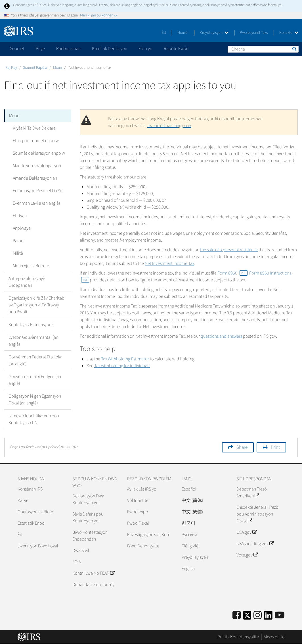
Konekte (289, 33)
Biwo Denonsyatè (143, 546)
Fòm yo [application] (145, 49)
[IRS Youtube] (280, 615)
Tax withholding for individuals (122, 366)
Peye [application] (40, 49)
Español (189, 489)
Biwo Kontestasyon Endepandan (90, 536)
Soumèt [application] (17, 49)
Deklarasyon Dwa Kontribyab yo (88, 499)
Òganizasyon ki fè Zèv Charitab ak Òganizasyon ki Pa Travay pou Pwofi (36, 305)
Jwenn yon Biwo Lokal (38, 546)
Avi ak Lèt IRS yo (142, 489)
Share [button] (242, 447)
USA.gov (247, 532)
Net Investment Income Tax (169, 263)
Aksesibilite (274, 637)
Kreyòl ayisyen (214, 33)
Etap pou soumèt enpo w (36, 141)
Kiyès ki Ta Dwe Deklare (34, 128)
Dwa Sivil (81, 550)
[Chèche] (263, 49)
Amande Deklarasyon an (35, 178)
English (188, 569)
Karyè (23, 500)
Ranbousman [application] (68, 49)
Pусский (189, 535)
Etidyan (20, 216)
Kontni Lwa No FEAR (93, 573)
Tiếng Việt (191, 546)
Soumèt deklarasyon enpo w (39, 153)
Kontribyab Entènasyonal (32, 325)
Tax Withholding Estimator (125, 359)
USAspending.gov (255, 544)
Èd (164, 33)
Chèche (294, 49)
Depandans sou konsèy (93, 585)
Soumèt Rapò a (35, 68)
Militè (18, 253)
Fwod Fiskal (138, 523)
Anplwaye (22, 228)
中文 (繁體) (192, 512)
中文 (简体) (192, 500)
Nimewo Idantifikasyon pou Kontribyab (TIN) (34, 419)
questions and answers (221, 336)
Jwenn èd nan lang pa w (169, 126)
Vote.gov (247, 555)
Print (275, 447)
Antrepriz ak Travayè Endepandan (27, 282)
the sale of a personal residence (229, 250)
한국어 (188, 523)
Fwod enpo (138, 512)
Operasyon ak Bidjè (35, 512)
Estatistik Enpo (31, 523)
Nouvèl (183, 33)
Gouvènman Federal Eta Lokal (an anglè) (36, 360)
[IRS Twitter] (247, 617)
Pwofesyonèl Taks (254, 33)
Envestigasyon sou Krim (149, 535)
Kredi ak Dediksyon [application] (110, 49)
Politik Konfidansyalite (238, 637)
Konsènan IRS (30, 489)
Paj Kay (11, 68)
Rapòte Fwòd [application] (176, 49)
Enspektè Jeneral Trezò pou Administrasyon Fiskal (257, 514)
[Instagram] (258, 615)
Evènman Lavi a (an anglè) (36, 203)
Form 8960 (232, 273)
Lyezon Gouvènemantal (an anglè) (33, 341)
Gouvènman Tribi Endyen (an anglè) (35, 380)
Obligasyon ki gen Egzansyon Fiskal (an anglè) (35, 400)
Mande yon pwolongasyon (37, 166)
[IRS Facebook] (237, 615)
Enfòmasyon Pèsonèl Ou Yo (38, 191)
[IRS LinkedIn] (268, 617)
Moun (57, 68)
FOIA (77, 562)
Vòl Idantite (138, 500)
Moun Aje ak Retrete (31, 266)
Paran (18, 241)
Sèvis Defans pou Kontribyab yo (88, 518)
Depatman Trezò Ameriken (252, 493)
